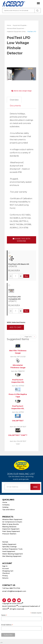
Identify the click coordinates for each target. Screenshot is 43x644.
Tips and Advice (8, 510)
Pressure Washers (9, 534)
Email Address (7, 625)
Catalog (5, 507)
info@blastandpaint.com (17, 591)
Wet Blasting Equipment (12, 556)
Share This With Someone (21, 240)
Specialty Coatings (9, 547)
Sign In (5, 566)
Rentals (5, 542)
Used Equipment (9, 551)
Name (4, 615)
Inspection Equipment (11, 529)
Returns (5, 578)
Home (5, 502)
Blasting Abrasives (9, 527)
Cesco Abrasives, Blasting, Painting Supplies (14, 4)
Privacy (5, 576)
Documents (15, 106)
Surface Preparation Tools (12, 549)
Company (6, 505)
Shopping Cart (8, 571)
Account (6, 568)
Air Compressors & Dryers (12, 522)
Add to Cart (15, 327)
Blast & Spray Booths (11, 524)
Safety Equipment (9, 544)
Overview (14, 100)
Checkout (6, 573)
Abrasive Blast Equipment (12, 519)
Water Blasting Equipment (13, 554)
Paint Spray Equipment (11, 531)
